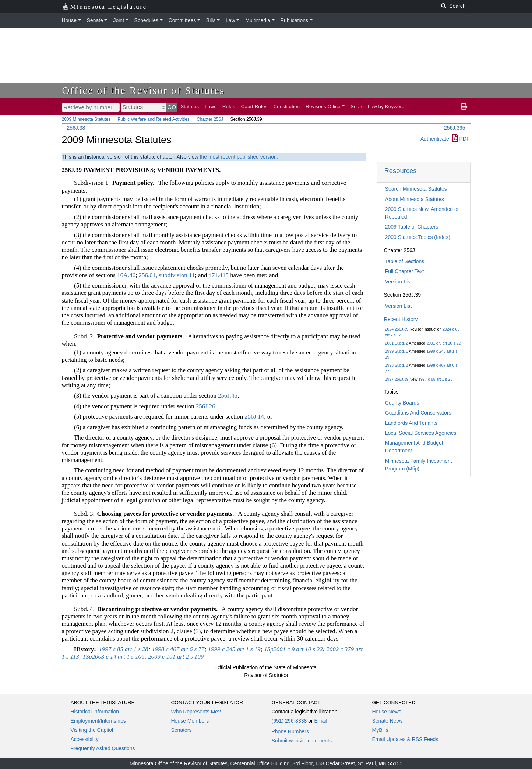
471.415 (219, 275)
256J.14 (254, 417)
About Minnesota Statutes (415, 199)
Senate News (387, 721)
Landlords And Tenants (411, 423)
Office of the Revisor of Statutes (144, 90)
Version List (398, 282)
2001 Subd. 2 (397, 343)
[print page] (464, 107)
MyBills (380, 730)
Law (230, 20)
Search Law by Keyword (378, 107)
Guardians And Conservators (418, 413)
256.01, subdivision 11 (167, 275)
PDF (461, 139)
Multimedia (258, 20)
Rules (229, 107)
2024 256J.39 (397, 329)
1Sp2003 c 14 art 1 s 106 (114, 657)
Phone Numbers (290, 731)
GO (172, 107)
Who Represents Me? (196, 712)
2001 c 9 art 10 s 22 (443, 343)
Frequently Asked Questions (103, 748)
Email (320, 721)
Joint (119, 20)
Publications (295, 20)
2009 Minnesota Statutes (86, 119)
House (69, 20)
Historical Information (95, 712)
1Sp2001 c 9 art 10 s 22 (293, 649)
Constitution (286, 107)
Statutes (190, 107)
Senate (95, 20)
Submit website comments (302, 741)
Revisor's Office (323, 107)
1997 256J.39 (397, 379)
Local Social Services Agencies (421, 433)
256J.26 (206, 406)
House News (387, 712)
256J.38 (76, 128)
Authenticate (435, 139)
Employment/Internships (98, 721)
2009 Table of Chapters (412, 227)
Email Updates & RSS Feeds (405, 739)
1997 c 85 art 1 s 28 (435, 379)
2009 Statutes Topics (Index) (418, 237)
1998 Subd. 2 (397, 365)
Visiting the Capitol (92, 730)
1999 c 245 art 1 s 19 (234, 649)
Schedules (146, 20)
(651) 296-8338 (289, 721)
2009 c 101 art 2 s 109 (176, 657)
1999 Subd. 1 (397, 351)
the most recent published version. (239, 157)
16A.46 (126, 275)
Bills (211, 20)
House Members (190, 721)
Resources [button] (401, 171)
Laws (211, 107)
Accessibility (85, 739)
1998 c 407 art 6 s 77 (178, 649)
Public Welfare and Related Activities (154, 119)
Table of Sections (405, 261)
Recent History (401, 319)
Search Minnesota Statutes (416, 189)
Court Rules (254, 107)
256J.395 (455, 128)
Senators (182, 730)
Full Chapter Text (405, 271)
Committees (182, 20)
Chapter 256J (210, 119)
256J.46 (228, 396)
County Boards (402, 403)
